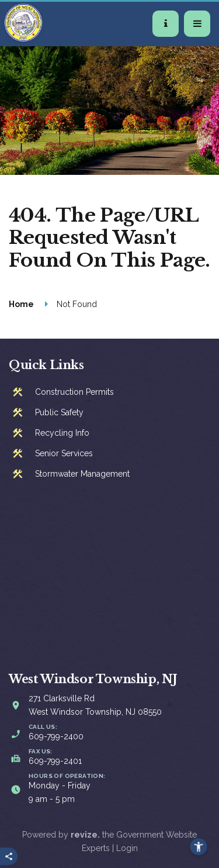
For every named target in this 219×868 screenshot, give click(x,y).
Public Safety (59, 412)
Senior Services (64, 453)
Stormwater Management (82, 474)
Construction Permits (74, 392)
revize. (85, 835)
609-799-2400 (56, 736)
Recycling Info (62, 433)
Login (127, 848)
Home (21, 304)
